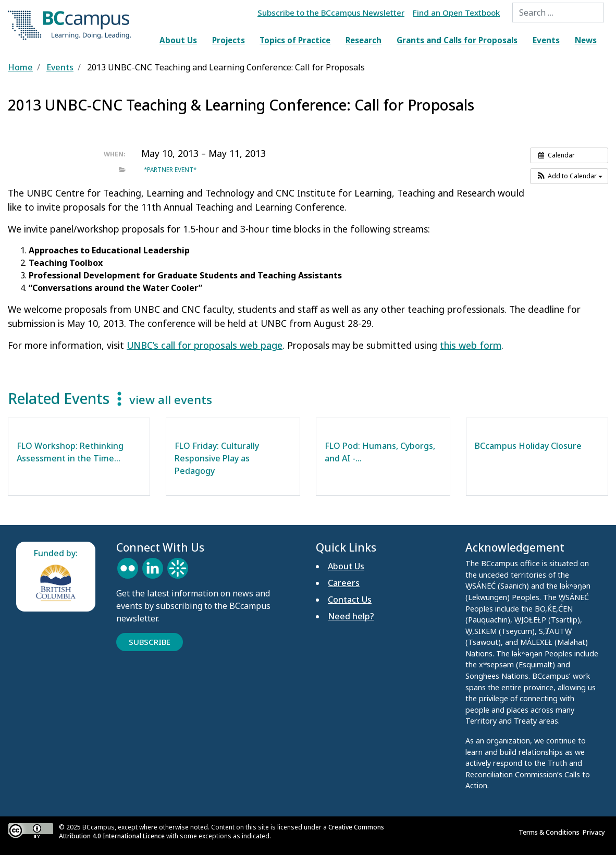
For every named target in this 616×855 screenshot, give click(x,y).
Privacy (595, 832)
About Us (178, 40)
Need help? (351, 616)
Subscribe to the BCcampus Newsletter (331, 13)
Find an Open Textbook (456, 13)
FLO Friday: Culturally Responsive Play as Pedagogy (217, 458)
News (586, 40)
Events (546, 40)
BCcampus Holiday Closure (528, 446)
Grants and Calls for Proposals (457, 40)
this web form (471, 345)
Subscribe (150, 642)
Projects (229, 40)
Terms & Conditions (551, 832)
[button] (569, 176)
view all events (171, 400)
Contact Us (350, 600)
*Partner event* (170, 169)
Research (364, 40)
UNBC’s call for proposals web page (205, 345)
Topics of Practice (295, 40)
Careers (344, 583)
